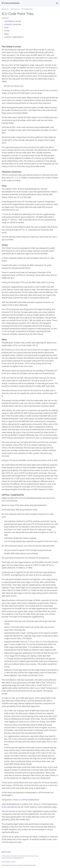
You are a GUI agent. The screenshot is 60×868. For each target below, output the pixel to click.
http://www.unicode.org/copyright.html (13, 858)
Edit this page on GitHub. (9, 862)
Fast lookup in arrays (13, 21)
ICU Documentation (11, 3)
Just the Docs (13, 865)
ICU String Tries (17, 86)
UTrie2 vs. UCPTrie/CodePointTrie (26, 800)
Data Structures (15, 9)
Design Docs (5, 9)
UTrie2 (7, 31)
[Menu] (57, 3)
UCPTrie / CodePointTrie (14, 37)
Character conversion (13, 24)
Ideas (6, 34)
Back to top (6, 852)
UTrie (6, 27)
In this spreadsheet (9, 807)
